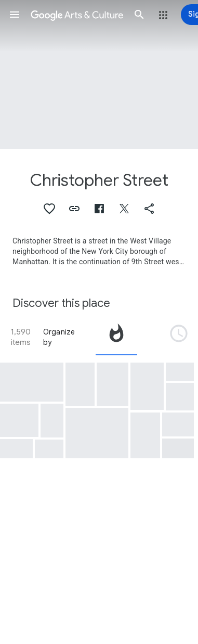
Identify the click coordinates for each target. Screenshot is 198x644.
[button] (15, 15)
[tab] (116, 337)
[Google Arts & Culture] (77, 15)
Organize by (59, 337)
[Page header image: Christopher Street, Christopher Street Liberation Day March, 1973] (99, 74)
